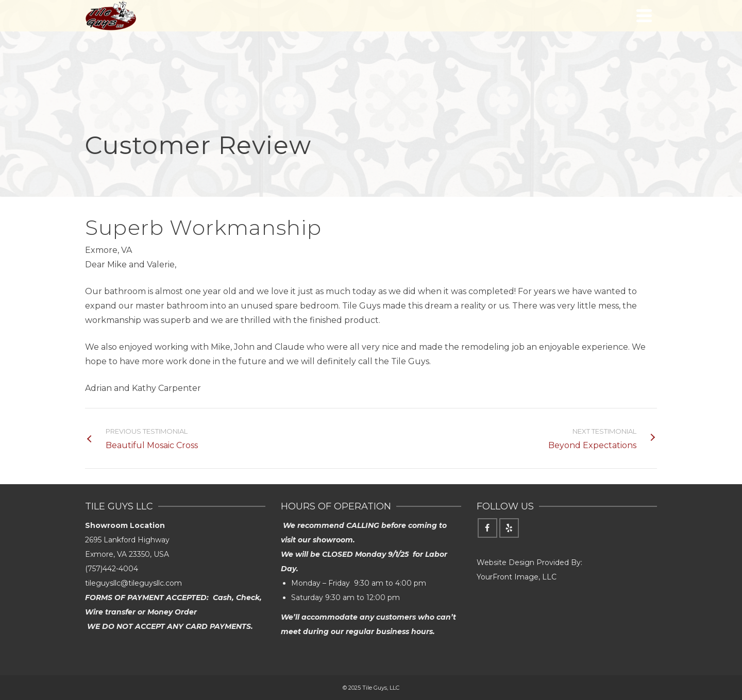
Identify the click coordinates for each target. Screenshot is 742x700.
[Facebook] (487, 528)
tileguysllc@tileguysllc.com (133, 583)
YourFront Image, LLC (517, 577)
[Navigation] (644, 15)
